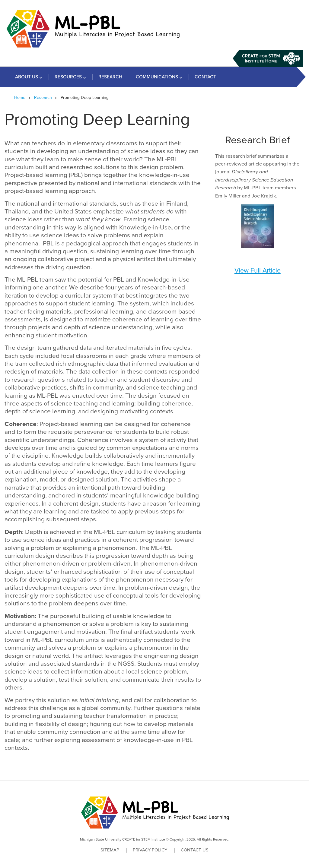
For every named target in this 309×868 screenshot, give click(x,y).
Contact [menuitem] (205, 77)
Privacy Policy (150, 850)
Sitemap (110, 850)
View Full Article (258, 270)
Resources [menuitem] (69, 78)
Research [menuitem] (110, 77)
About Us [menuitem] (27, 78)
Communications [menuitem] (158, 78)
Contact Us (195, 850)
